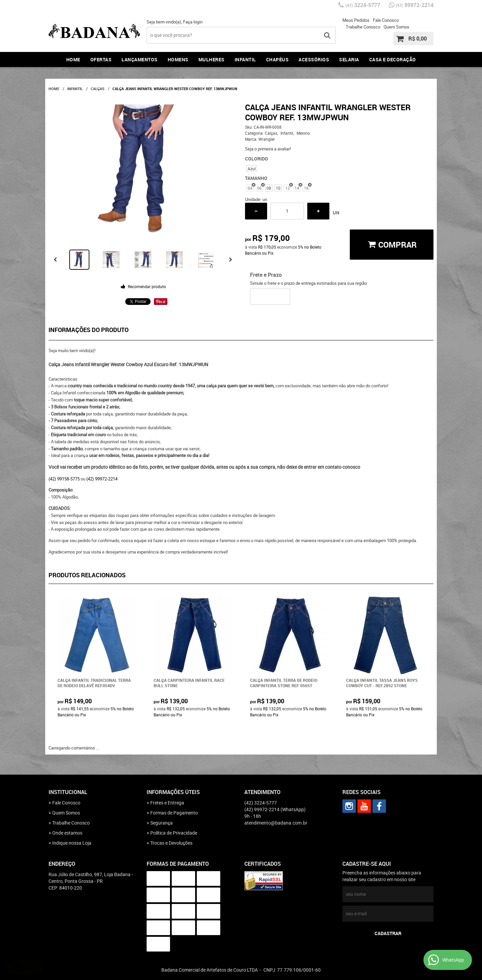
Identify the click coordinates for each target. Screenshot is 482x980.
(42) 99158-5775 (64, 479)
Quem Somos (396, 27)
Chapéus (277, 59)
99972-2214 (415, 5)
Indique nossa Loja (72, 843)
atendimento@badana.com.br (276, 823)
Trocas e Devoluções (171, 843)
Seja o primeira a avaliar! (268, 149)
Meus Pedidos (356, 20)
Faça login (193, 22)
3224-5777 (363, 5)
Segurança (162, 823)
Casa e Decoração (393, 59)
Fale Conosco (386, 20)
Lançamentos (140, 59)
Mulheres (212, 59)
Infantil (245, 59)
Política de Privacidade (174, 833)
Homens (178, 59)
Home (73, 59)
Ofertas (101, 59)
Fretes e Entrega (167, 803)
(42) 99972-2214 (102, 479)
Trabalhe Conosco (363, 27)
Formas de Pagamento (174, 813)
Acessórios (314, 59)
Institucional (68, 792)
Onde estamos (67, 833)
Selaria (349, 59)
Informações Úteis (173, 792)
